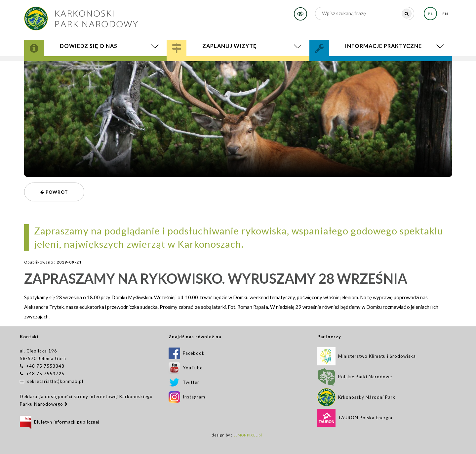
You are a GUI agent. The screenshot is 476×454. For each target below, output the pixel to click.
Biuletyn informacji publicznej (60, 422)
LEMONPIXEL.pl (248, 435)
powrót (54, 192)
